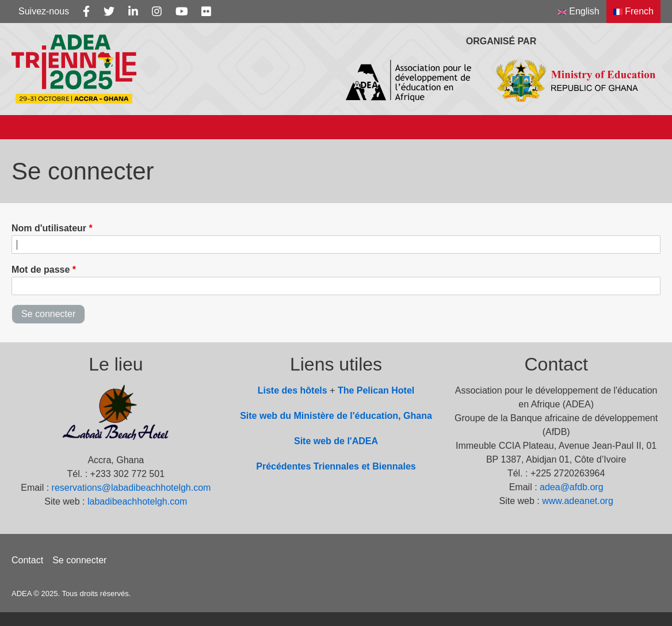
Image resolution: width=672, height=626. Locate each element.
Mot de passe (41, 270)
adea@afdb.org (572, 487)
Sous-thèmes (156, 127)
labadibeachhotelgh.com (137, 501)
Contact (27, 560)
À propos (75, 127)
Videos (611, 127)
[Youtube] (182, 12)
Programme (316, 127)
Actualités (398, 127)
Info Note (237, 127)
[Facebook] (86, 12)
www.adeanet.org (578, 501)
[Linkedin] (133, 12)
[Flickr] (206, 12)
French (633, 11)
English (579, 11)
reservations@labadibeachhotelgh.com (131, 488)
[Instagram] (157, 12)
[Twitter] (109, 12)
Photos (551, 127)
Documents (479, 127)
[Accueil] (22, 127)
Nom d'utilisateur (49, 228)
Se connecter (79, 560)
